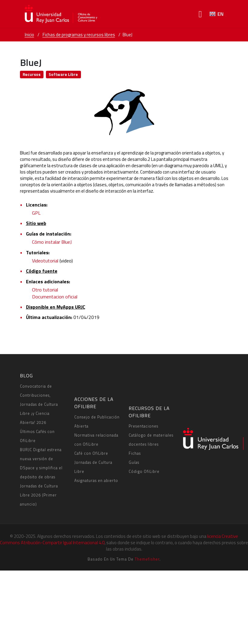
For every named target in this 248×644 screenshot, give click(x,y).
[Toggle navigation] (200, 14)
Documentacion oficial (55, 297)
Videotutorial (45, 261)
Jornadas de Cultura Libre (93, 467)
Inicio (29, 35)
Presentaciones (143, 426)
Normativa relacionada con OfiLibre (96, 440)
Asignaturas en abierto (96, 480)
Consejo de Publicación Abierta (97, 421)
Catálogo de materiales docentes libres (151, 440)
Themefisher (147, 559)
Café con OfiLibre (91, 453)
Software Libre (63, 74)
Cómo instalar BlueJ (52, 242)
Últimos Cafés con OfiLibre (37, 436)
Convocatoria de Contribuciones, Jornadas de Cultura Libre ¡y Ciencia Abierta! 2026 (39, 404)
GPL (36, 213)
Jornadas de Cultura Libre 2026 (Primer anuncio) (39, 495)
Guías (134, 462)
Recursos (32, 74)
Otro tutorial (45, 290)
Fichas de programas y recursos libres (79, 35)
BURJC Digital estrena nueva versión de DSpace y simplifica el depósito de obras (41, 463)
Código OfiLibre (144, 471)
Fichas (135, 453)
